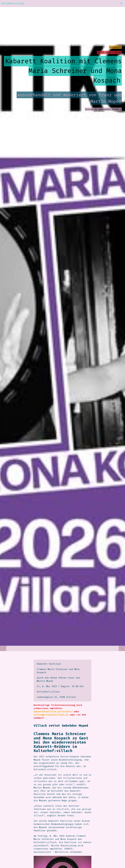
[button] (122, 3)
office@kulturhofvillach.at (51, 715)
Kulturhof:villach (13, 3)
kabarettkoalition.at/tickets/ (53, 712)
